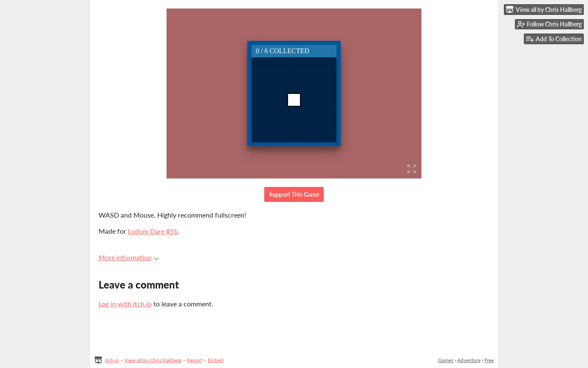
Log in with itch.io (125, 304)
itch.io (112, 360)
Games (446, 360)
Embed (216, 360)
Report (195, 360)
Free (489, 360)
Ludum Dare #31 (153, 231)
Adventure (469, 360)
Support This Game (294, 194)
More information (129, 257)
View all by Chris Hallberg (153, 360)
